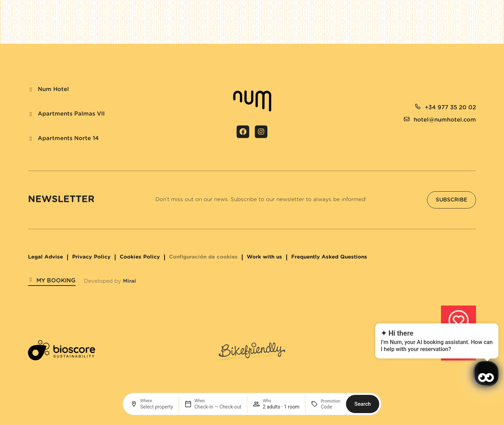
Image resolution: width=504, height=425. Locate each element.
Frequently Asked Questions (329, 257)
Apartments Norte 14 (68, 138)
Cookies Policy (140, 257)
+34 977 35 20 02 (450, 108)
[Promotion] (330, 407)
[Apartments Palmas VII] (31, 114)
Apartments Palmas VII (71, 114)
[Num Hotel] (31, 90)
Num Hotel (53, 89)
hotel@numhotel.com (445, 120)
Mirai (129, 281)
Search (362, 404)
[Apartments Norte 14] (31, 139)
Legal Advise (45, 257)
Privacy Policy (91, 257)
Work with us (264, 257)
